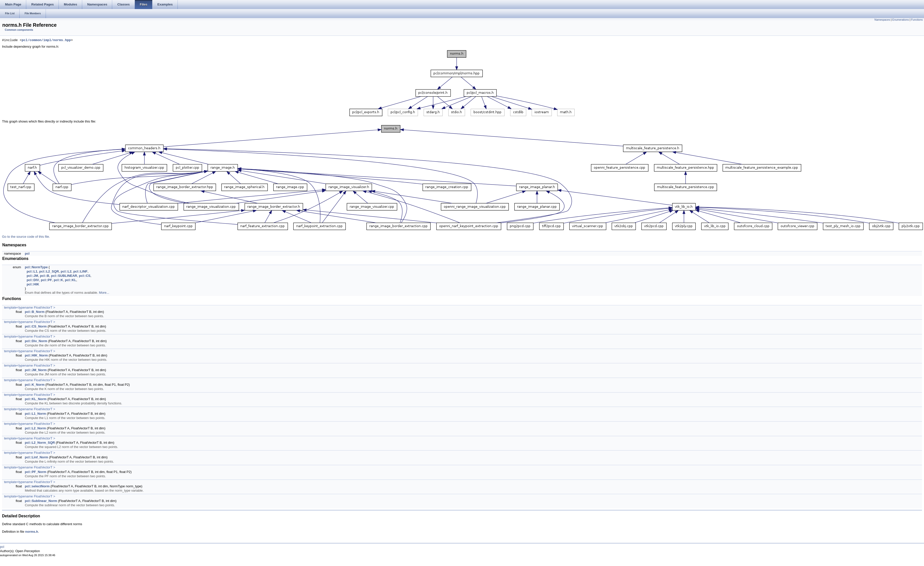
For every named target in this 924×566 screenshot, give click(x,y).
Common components (19, 30)
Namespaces (882, 20)
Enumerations (901, 20)
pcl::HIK (33, 284)
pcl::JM (33, 276)
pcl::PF (46, 280)
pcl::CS (85, 276)
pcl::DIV (33, 280)
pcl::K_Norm (35, 385)
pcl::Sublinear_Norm (41, 501)
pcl (27, 254)
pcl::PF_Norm (35, 472)
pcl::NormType (36, 267)
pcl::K (58, 280)
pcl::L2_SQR (49, 271)
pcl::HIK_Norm (36, 355)
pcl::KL (70, 280)
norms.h (32, 532)
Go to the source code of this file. (26, 237)
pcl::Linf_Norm (36, 457)
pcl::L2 (66, 271)
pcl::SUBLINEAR (64, 276)
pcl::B (44, 276)
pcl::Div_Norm (36, 341)
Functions (917, 20)
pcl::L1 (32, 271)
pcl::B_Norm (35, 312)
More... (104, 293)
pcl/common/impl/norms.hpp (46, 40)
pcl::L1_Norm (35, 414)
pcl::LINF (80, 271)
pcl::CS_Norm (36, 326)
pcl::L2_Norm (35, 428)
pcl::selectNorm (37, 486)
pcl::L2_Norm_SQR (40, 443)
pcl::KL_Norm (36, 399)
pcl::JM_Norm (36, 370)
